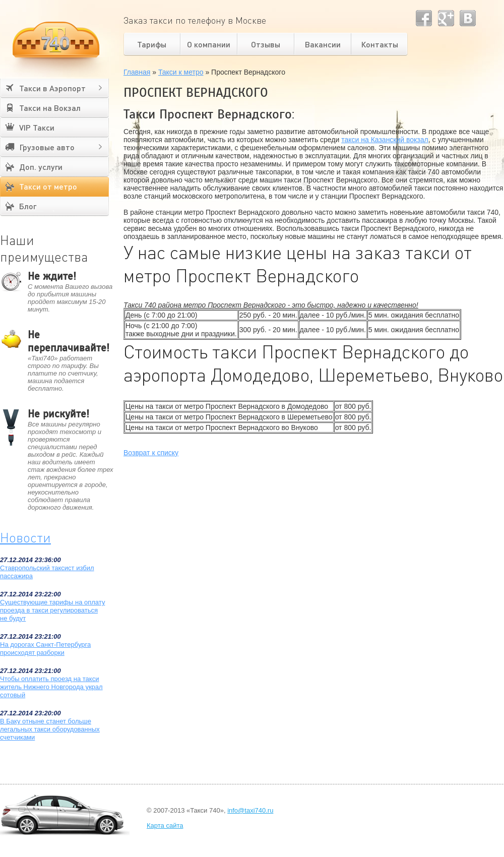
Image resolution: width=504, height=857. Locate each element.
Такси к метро (181, 72)
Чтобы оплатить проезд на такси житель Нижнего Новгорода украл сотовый (51, 687)
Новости (25, 537)
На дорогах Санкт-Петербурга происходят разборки (45, 649)
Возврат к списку (151, 453)
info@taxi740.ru (250, 810)
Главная (137, 72)
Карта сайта (165, 825)
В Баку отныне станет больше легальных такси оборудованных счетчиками (50, 729)
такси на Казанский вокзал (385, 140)
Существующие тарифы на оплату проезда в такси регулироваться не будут (52, 610)
